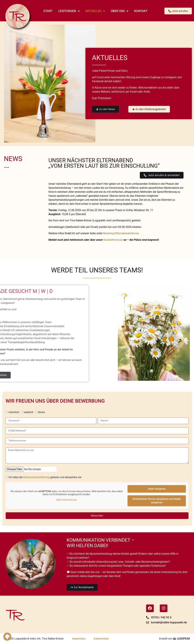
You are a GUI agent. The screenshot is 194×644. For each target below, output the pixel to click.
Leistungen (69, 11)
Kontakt (141, 11)
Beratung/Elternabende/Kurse (121, 233)
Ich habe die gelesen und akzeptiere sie (45, 477)
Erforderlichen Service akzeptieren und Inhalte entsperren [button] (157, 501)
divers (41, 412)
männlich (14, 412)
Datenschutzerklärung (36, 477)
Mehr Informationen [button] (66, 500)
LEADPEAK (181, 639)
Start (48, 11)
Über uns (120, 11)
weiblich (29, 412)
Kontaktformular (113, 240)
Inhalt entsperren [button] (157, 489)
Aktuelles (95, 11)
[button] (7, 637)
